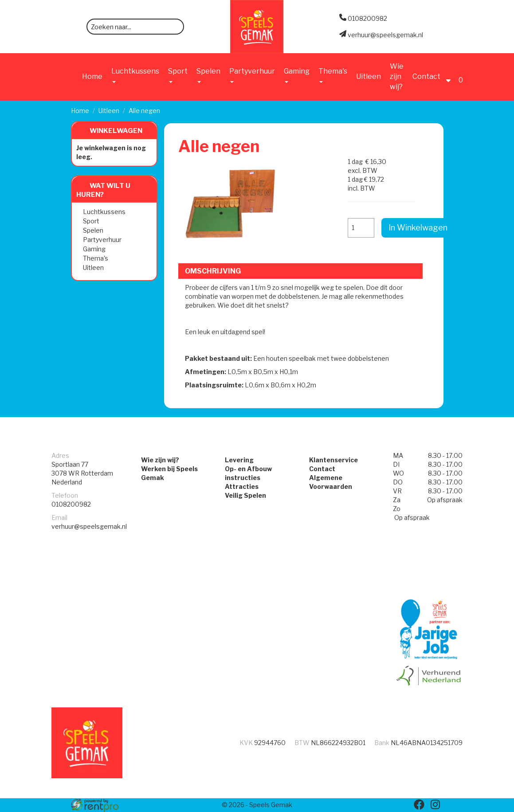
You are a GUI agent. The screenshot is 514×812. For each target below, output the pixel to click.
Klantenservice (334, 460)
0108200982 (71, 504)
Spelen (93, 230)
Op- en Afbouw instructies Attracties (248, 478)
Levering (239, 460)
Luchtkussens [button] (135, 75)
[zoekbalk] (135, 27)
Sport (91, 221)
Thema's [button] (333, 75)
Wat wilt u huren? (103, 190)
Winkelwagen (116, 131)
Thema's (96, 258)
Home (92, 76)
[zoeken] (174, 27)
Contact (426, 76)
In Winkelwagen (418, 228)
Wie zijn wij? (397, 76)
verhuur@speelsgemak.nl (89, 526)
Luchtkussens (104, 212)
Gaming (94, 249)
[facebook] (419, 804)
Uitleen (369, 76)
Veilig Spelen (245, 495)
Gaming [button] (297, 75)
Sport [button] (178, 75)
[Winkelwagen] (462, 76)
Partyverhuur (102, 240)
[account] (451, 76)
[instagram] (435, 804)
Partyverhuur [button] (252, 75)
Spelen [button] (208, 75)
